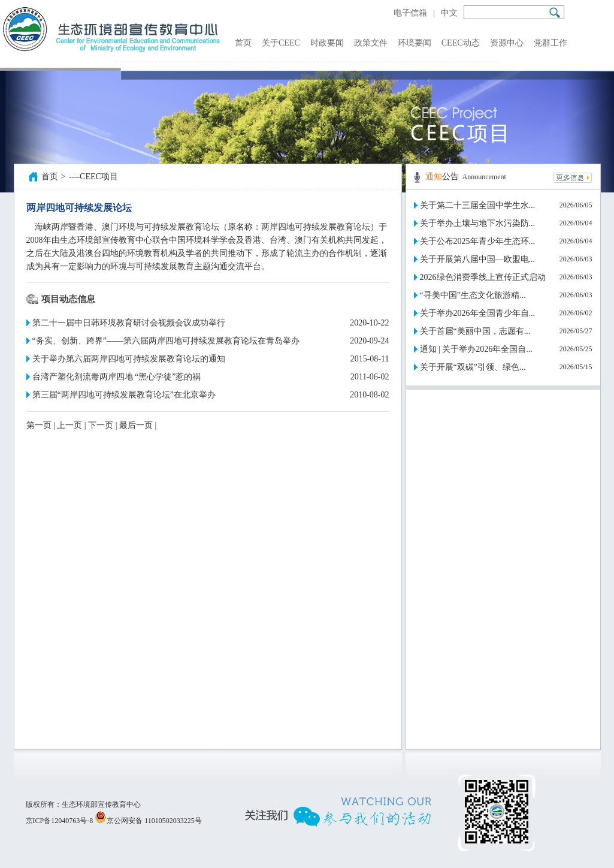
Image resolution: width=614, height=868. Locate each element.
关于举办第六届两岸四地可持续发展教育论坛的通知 (129, 359)
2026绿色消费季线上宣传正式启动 (483, 277)
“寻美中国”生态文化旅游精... (473, 295)
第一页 (39, 425)
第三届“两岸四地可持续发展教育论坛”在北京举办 (124, 395)
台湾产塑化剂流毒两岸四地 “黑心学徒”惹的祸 (117, 377)
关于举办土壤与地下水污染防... (478, 223)
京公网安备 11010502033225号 (148, 821)
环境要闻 (415, 43)
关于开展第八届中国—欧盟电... (478, 259)
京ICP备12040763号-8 (60, 821)
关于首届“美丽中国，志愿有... (475, 331)
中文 (449, 13)
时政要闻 (327, 43)
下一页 (101, 425)
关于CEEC (281, 43)
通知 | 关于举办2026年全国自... (476, 349)
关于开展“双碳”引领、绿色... (473, 367)
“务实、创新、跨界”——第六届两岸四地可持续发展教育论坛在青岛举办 (166, 341)
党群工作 (551, 43)
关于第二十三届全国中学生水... (478, 205)
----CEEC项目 (93, 177)
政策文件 (371, 43)
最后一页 (136, 425)
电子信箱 (410, 13)
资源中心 (507, 43)
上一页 (69, 425)
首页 (243, 43)
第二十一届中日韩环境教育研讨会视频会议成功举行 (129, 323)
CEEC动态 (461, 43)
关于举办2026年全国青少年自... (478, 313)
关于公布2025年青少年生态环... (478, 241)
